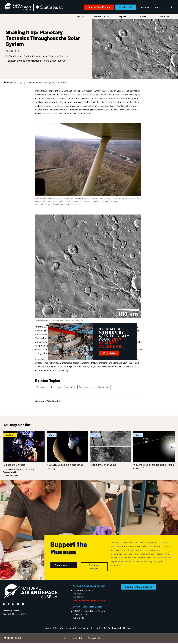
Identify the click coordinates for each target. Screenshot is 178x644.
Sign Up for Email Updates (139, 588)
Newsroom (82, 629)
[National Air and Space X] (9, 605)
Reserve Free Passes (95, 8)
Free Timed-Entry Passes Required (89, 601)
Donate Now (61, 566)
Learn (143, 18)
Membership (122, 8)
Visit (78, 18)
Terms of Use (78, 639)
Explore (123, 18)
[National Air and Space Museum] (22, 8)
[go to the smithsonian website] (53, 8)
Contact (128, 629)
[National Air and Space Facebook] (4, 605)
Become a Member (94, 568)
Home (9, 84)
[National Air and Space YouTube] (18, 605)
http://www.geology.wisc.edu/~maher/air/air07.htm (60, 205)
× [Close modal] (48, 324)
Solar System (103, 388)
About (49, 629)
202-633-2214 (79, 598)
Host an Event (98, 629)
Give (163, 18)
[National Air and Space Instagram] (14, 605)
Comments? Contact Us (49, 402)
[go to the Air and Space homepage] (30, 593)
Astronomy (42, 388)
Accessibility (94, 639)
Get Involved (114, 629)
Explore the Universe (14, 466)
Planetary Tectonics (52, 107)
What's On (100, 18)
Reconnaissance (86, 388)
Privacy (64, 639)
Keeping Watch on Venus (103, 466)
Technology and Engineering (63, 388)
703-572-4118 (78, 619)
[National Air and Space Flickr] (23, 605)
